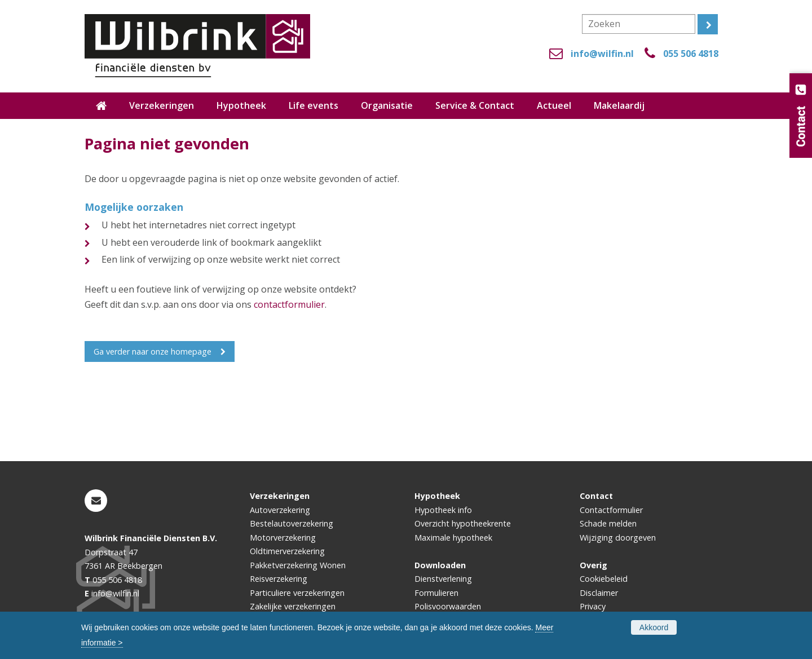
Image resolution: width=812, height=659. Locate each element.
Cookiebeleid (604, 579)
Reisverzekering (279, 579)
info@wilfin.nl (602, 54)
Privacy (593, 606)
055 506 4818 (691, 54)
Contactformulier (611, 510)
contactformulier (289, 304)
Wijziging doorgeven (618, 538)
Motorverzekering (283, 538)
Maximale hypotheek (453, 538)
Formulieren (436, 593)
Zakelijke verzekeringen (293, 606)
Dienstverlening (443, 579)
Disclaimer (599, 593)
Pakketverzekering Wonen (298, 565)
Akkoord (654, 627)
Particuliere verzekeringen (297, 593)
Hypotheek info (443, 510)
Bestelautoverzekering (292, 523)
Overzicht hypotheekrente (463, 523)
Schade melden (608, 523)
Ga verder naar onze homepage (153, 351)
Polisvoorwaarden (448, 606)
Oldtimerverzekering (287, 551)
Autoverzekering (280, 510)
